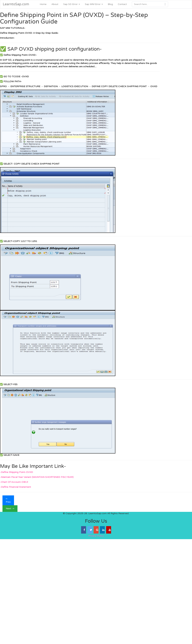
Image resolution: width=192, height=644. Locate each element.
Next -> (10, 508)
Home (43, 4)
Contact (122, 4)
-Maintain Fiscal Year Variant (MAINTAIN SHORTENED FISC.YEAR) (37, 477)
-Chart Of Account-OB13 (14, 482)
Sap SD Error (72, 4)
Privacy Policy (96, 536)
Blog (110, 4)
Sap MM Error (94, 4)
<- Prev (8, 500)
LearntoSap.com (16, 4)
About (55, 4)
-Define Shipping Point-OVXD (16, 472)
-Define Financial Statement (15, 487)
